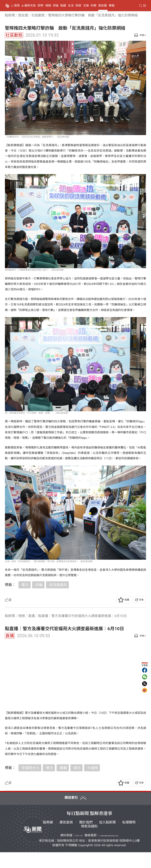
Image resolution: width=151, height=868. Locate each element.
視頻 (48, 6)
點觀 (63, 6)
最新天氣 (30, 6)
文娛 (86, 6)
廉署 (63, 784)
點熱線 (48, 838)
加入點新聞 (107, 838)
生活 (71, 6)
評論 (56, 6)
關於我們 (86, 838)
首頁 (17, 6)
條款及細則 (89, 842)
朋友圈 (103, 6)
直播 (10, 636)
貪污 (77, 784)
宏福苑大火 (31, 784)
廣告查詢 (66, 838)
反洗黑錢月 (58, 585)
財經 (78, 6)
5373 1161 (79, 852)
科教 (93, 6)
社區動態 (14, 35)
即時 (40, 6)
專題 (111, 6)
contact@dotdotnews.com (109, 852)
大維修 (93, 784)
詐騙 (39, 585)
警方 (25, 585)
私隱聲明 (129, 838)
